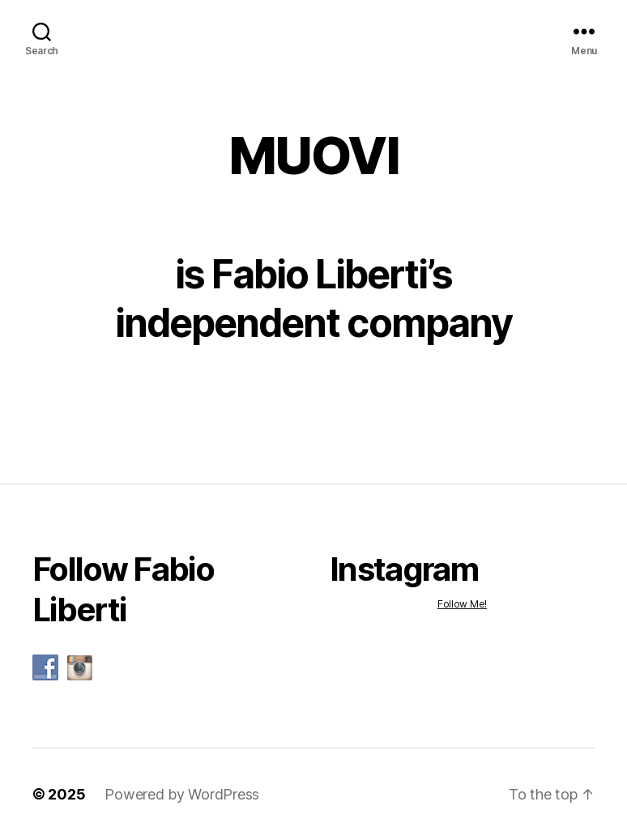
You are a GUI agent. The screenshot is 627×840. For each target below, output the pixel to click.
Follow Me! (462, 604)
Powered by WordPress (182, 794)
